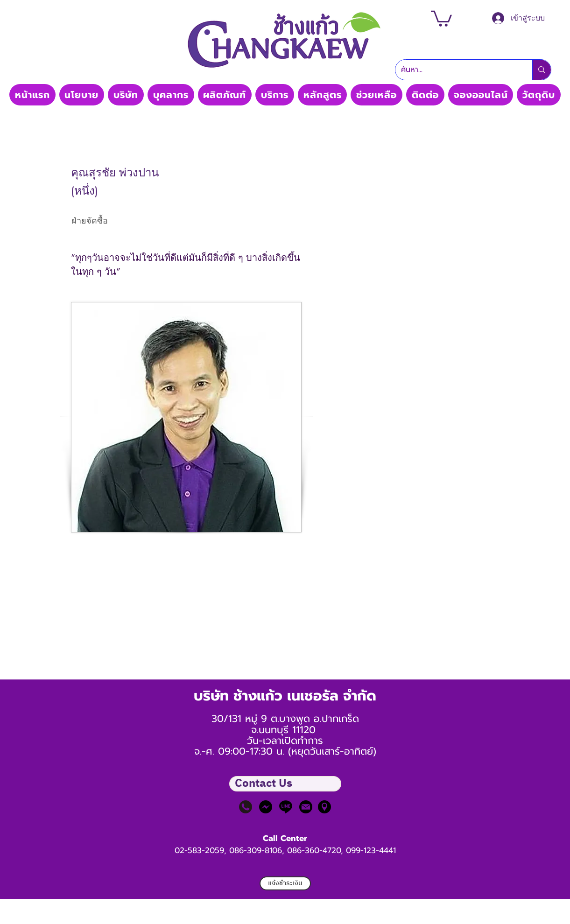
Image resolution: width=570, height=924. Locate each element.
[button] (441, 18)
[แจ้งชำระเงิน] (285, 883)
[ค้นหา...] (457, 70)
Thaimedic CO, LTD (285, 78)
